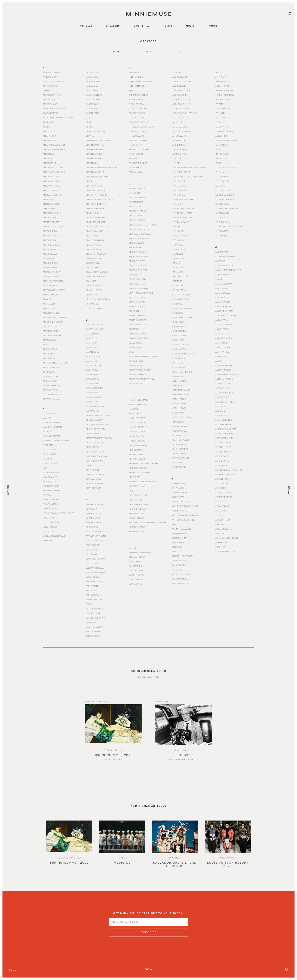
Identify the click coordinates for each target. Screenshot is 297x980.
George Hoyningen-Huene (143, 225)
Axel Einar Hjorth (53, 394)
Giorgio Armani (137, 315)
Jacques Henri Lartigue (184, 113)
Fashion (110, 764)
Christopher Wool (96, 208)
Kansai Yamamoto (181, 492)
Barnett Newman (52, 427)
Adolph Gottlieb (52, 95)
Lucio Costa (221, 217)
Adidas (47, 90)
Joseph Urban (179, 408)
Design (181, 765)
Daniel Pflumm (94, 365)
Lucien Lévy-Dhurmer (226, 208)
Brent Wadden (51, 499)
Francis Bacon (137, 113)
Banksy (47, 418)
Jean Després (179, 186)
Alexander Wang (52, 181)
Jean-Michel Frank (182, 213)
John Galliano (179, 326)
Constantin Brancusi (98, 276)
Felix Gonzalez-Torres (141, 81)
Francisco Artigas (139, 122)
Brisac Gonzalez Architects (58, 513)
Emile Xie (91, 590)
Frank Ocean (136, 154)
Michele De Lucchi (225, 474)
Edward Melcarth (96, 536)
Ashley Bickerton (53, 376)
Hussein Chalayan (138, 527)
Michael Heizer (223, 447)
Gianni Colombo (137, 297)
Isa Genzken (135, 566)
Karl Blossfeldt (181, 502)
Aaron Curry (50, 77)
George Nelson (137, 243)
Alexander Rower (52, 177)
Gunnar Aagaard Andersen (143, 356)
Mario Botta (221, 334)
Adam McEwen (51, 86)
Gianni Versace (137, 302)
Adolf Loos (49, 99)
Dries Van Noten (95, 483)
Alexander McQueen (54, 172)
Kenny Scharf (179, 561)
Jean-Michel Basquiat (183, 208)
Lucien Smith (222, 213)
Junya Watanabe (180, 458)
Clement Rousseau (96, 254)
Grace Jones (135, 343)
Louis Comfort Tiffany (227, 168)
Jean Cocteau (179, 181)
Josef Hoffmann (181, 390)
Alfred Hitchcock (53, 190)
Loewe (218, 163)
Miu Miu (219, 515)
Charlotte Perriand (97, 177)
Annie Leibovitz (51, 308)
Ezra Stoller (93, 636)
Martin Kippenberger (226, 374)
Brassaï (47, 495)
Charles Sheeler (95, 172)
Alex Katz (48, 158)
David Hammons (94, 388)
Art (120, 764)
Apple (46, 345)
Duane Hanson (94, 488)
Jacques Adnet (180, 95)
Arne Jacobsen (51, 367)
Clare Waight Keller (97, 227)
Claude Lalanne (94, 231)
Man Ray (219, 279)
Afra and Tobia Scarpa (55, 109)
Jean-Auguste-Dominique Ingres (189, 168)
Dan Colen (91, 338)
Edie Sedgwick (94, 522)
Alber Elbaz (49, 131)
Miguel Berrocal (224, 497)
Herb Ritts (134, 477)
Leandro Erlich (223, 109)
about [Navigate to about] (213, 26)
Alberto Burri (51, 140)
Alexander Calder (53, 168)
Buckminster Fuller (54, 536)
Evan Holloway (94, 627)
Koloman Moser (180, 579)
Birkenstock (50, 463)
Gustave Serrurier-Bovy (142, 379)
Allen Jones (49, 208)
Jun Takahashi (179, 453)
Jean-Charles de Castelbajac (188, 177)
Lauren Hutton (223, 86)
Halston (133, 409)
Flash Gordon (136, 104)
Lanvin (218, 72)
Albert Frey (49, 136)
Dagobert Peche (95, 325)
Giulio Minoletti (138, 320)
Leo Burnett (221, 127)
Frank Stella (136, 158)
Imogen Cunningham (140, 552)
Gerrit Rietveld (137, 279)
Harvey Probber (137, 441)
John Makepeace (181, 345)
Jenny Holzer (179, 245)
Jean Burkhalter (181, 172)
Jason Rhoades (180, 149)
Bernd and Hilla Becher (56, 440)
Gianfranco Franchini (141, 293)
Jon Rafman (178, 363)
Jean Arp (176, 163)
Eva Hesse (91, 622)
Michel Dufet (222, 461)
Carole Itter (93, 113)
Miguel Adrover (223, 492)
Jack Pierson (179, 86)
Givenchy (134, 329)
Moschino (220, 547)
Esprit (89, 604)
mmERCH (219, 524)
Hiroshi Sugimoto (138, 513)
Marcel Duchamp (224, 311)
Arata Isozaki (50, 349)
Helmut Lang (136, 454)
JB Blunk (176, 158)
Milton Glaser (222, 506)
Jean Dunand (179, 195)
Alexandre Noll (51, 186)
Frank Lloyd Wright (140, 149)
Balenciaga (49, 413)
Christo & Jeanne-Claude (100, 199)
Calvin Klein (93, 72)
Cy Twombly (93, 304)
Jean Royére (178, 231)
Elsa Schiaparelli (95, 572)
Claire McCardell (95, 222)
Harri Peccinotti (138, 432)
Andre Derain (50, 240)
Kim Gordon (178, 565)
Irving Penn (135, 561)
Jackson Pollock (181, 90)
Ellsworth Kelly (95, 568)
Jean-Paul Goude (181, 222)
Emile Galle (92, 586)
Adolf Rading (50, 104)
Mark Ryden (221, 356)
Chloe (89, 181)
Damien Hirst (93, 334)
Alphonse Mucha (52, 213)
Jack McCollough (181, 81)
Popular (289, 490)
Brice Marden (50, 504)
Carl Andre (92, 86)
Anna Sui (48, 299)
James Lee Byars (180, 127)
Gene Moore (135, 207)
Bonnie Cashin (51, 486)
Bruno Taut (49, 531)
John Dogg (177, 313)
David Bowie (92, 384)
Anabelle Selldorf (53, 227)
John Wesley (178, 358)
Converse (91, 281)
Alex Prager (49, 163)
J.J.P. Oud (176, 72)
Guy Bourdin (136, 384)
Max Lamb (220, 411)
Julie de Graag (179, 444)
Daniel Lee (91, 361)
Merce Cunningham (225, 429)
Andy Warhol (50, 286)
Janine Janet (178, 145)
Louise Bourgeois (224, 195)
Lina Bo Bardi (222, 154)
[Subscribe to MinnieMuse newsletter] (148, 937)
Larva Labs (220, 81)
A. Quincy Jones (51, 72)
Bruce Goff (49, 518)
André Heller (50, 254)
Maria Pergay (222, 320)
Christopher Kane (96, 204)
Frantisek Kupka (138, 163)
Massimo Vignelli (224, 388)
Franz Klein (135, 168)
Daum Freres (93, 374)
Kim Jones (177, 570)
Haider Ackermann (139, 400)
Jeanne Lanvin (179, 236)
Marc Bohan (221, 288)
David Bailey (93, 379)
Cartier (90, 118)
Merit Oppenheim (224, 438)
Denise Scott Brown (97, 424)
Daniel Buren (93, 356)
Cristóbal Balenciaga (98, 299)
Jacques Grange (180, 109)
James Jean (177, 122)
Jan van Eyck (179, 140)
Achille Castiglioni (53, 81)
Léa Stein (219, 104)
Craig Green (92, 295)
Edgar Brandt (93, 513)
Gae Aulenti (135, 193)
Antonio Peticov (52, 335)
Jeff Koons (178, 240)
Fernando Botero (138, 95)
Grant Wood (135, 347)
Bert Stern (49, 445)
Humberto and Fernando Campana (148, 522)
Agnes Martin (50, 113)
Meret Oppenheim (224, 433)
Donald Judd (93, 470)
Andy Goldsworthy (53, 281)
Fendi (132, 90)
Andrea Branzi (51, 267)
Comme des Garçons (97, 272)
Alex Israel (49, 154)
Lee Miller (220, 113)
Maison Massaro (223, 275)
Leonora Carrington (226, 140)
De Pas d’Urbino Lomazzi (99, 415)
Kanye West (178, 497)
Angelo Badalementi (54, 290)
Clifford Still (94, 258)
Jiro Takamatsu (180, 276)
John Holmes (179, 331)
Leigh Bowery (222, 118)
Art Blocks (49, 372)
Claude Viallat (94, 245)
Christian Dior (94, 186)
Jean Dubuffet (180, 190)
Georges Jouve (137, 261)
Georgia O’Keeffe (138, 270)
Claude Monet (94, 236)
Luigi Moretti (222, 231)
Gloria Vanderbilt (139, 338)
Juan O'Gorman (180, 426)
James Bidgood (180, 118)
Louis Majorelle (223, 177)
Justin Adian (178, 463)
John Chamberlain (182, 308)
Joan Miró (177, 281)
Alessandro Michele (54, 149)
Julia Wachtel (179, 435)
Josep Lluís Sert (180, 394)
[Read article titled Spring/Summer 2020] (113, 729)
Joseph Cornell (180, 404)
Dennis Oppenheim (96, 429)
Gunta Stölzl (136, 361)
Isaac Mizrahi (136, 570)
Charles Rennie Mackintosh (101, 168)
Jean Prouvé (178, 227)
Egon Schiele (93, 550)
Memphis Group (223, 424)
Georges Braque (138, 252)
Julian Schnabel (180, 440)
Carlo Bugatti (94, 90)
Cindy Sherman (94, 213)
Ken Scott (177, 551)
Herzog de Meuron (139, 495)
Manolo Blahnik (223, 284)
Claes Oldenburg (95, 217)
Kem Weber (178, 542)
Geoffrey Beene (137, 211)
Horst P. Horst (137, 518)
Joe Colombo (179, 290)
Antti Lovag (49, 340)
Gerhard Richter (138, 275)
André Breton (51, 231)
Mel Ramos (220, 415)
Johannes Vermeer (182, 295)
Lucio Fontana (222, 222)
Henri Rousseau (137, 468)
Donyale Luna (93, 479)
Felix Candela (136, 77)
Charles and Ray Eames (98, 140)
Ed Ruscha (91, 509)
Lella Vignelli (222, 122)
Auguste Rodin (51, 390)
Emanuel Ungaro (95, 581)
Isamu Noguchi (137, 580)
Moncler (219, 533)
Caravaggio (92, 77)
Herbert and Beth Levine (142, 482)
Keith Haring (179, 533)
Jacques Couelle (181, 104)
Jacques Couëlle (181, 99)
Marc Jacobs (222, 297)
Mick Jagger (221, 483)
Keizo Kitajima (179, 538)
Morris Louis (222, 542)
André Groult (50, 249)
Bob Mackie (49, 481)
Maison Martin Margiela (228, 270)
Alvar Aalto (49, 217)
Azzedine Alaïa (51, 399)
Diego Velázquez (95, 452)
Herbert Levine (137, 486)
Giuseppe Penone (138, 325)
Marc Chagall (222, 293)
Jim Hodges (178, 267)
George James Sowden (141, 234)
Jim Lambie (177, 272)
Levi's (217, 149)
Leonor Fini (221, 136)
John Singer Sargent (183, 354)
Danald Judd (93, 352)
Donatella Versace (96, 474)
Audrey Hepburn (52, 385)
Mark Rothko (222, 352)
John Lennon (179, 340)
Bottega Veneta (52, 490)
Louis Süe (220, 186)
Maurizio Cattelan (225, 402)
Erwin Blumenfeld (96, 600)
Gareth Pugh (136, 202)
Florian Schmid (137, 109)
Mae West (220, 261)
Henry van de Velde (139, 472)
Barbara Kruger (52, 422)
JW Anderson (179, 467)
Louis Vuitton (222, 190)
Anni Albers (49, 304)
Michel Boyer (222, 456)
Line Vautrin (221, 158)
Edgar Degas (93, 518)
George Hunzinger (139, 229)
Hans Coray (135, 413)
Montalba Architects (226, 538)
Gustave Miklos (137, 374)
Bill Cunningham (52, 450)
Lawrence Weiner (224, 90)
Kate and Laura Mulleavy (185, 515)
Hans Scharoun (137, 423)
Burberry (48, 540)
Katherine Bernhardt (183, 520)
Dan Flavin (92, 343)
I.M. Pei (132, 548)
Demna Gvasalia (94, 420)
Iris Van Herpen (137, 557)
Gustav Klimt (136, 365)
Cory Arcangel (94, 286)
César (89, 122)
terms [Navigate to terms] (168, 26)
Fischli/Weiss (136, 99)
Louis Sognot (222, 181)
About (14, 970)
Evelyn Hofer (93, 631)
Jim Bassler (178, 258)
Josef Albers (179, 381)
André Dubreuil (51, 245)
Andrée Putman (51, 276)
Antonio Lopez (51, 331)
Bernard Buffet (52, 436)
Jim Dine (176, 263)
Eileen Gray (92, 554)
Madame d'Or (221, 252)
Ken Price (177, 547)
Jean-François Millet (183, 199)
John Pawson (179, 349)
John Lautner (179, 335)
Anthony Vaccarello (54, 317)
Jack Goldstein (180, 77)
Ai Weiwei (48, 122)
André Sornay (50, 263)
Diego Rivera (93, 447)
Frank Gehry (136, 145)
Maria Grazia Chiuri (225, 315)
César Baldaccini (95, 131)
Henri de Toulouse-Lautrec (144, 463)
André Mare (49, 258)
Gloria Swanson (137, 334)
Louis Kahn (220, 172)
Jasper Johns (179, 154)
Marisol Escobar (224, 338)
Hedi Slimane (136, 450)
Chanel (90, 136)
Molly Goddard (223, 529)
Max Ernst (220, 406)
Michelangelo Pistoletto (229, 470)
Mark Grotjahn (223, 347)
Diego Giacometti (95, 443)
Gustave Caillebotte (140, 370)
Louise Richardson (225, 199)
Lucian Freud (222, 204)
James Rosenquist (181, 131)
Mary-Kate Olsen (224, 384)
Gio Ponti (134, 311)
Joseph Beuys (179, 399)
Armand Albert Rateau (55, 363)
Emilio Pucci (93, 595)
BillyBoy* (48, 459)
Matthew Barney (224, 393)
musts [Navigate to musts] (190, 26)
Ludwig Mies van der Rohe (229, 227)
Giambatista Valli (138, 288)
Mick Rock (220, 488)
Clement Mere (94, 249)
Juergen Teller (180, 431)
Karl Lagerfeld (180, 511)
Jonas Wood (178, 367)
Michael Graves (223, 443)
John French (179, 322)
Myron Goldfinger (225, 551)
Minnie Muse (221, 511)
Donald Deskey (94, 465)
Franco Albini (136, 136)
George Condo (137, 220)
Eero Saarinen (94, 545)
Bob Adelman (50, 477)
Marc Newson (222, 302)
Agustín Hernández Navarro (58, 118)
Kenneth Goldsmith (183, 556)
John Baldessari (180, 299)
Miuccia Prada (222, 520)
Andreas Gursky (52, 272)
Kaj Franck (178, 488)
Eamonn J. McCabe (96, 504)
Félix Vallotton (137, 86)
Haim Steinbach (137, 404)
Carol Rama (92, 109)
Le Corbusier (222, 99)
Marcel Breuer (223, 306)
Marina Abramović (225, 325)
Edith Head (92, 527)
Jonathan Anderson (182, 372)
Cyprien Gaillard (95, 308)
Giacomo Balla (137, 284)
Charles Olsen (94, 158)
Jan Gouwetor (179, 136)
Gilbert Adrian (137, 306)
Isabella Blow (136, 575)
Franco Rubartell (139, 140)
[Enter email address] (148, 927)
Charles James (94, 154)
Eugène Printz (94, 613)
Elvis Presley (93, 577)
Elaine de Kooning (96, 559)
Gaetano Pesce (137, 197)
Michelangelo (222, 465)
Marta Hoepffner (224, 365)
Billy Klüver (50, 454)
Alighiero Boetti (52, 204)
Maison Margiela (224, 266)
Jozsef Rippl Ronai (181, 417)
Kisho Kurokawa (181, 574)
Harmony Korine (138, 427)
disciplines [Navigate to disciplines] (142, 26)
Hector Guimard (138, 445)
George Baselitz (138, 216)
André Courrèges (52, 236)
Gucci (132, 352)
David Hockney (94, 397)
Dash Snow (92, 370)
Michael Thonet (223, 452)
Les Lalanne (221, 145)
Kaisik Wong (178, 483)
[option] (69, 850)
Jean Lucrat (178, 204)
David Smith (92, 411)
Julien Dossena (180, 449)
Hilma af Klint (137, 500)
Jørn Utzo (177, 376)
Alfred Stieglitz (52, 195)
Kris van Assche (180, 583)
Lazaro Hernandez (225, 95)
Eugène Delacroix (96, 618)
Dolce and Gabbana (97, 456)
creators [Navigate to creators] (113, 26)
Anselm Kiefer (51, 313)
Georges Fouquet (138, 256)
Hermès (133, 491)
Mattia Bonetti (223, 397)
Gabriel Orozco (137, 188)
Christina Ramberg (96, 195)
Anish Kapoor (50, 295)
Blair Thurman (51, 472)
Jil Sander (177, 254)
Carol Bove (92, 104)
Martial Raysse (223, 370)
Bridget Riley (50, 509)
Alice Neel (48, 199)
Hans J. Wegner (137, 418)
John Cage (177, 304)
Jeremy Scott (179, 249)
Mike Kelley (221, 502)
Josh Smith (178, 413)
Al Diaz (47, 127)
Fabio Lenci (135, 72)
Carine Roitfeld (94, 81)
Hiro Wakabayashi (138, 504)
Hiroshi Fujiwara (138, 509)
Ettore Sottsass (95, 609)
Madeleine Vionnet (225, 256)
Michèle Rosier (223, 479)
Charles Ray (92, 163)
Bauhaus (48, 431)
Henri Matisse (136, 531)
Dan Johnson (93, 347)
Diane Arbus (92, 433)
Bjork (46, 468)
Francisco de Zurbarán (142, 127)
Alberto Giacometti (54, 145)
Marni (218, 361)
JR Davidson (178, 422)
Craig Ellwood (94, 290)
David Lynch (92, 402)
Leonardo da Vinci (224, 131)
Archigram (49, 354)
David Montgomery (96, 406)
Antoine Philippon (53, 322)
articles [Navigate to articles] (86, 26)
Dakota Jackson (95, 329)
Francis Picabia (137, 118)
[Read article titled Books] (184, 729)
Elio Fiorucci (93, 563)
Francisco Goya (137, 131)
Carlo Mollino (94, 95)
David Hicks (92, 393)
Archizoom (49, 358)
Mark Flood (221, 343)
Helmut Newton (137, 459)
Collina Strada (94, 267)
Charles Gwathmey (96, 149)
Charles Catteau (95, 145)
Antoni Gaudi (50, 326)
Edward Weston (95, 541)
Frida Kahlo (135, 172)
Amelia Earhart (51, 222)
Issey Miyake (136, 584)
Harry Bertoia (136, 436)
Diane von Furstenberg (99, 438)
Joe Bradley (178, 286)
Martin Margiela (224, 379)
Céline (89, 127)
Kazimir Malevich (181, 529)
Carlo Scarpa (93, 99)
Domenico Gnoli (95, 461)
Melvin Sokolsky (224, 420)
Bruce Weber (50, 527)
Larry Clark (221, 77)
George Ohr (135, 247)
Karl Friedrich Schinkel (185, 506)
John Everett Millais (183, 317)
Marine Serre (222, 329)
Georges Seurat (137, 266)
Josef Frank (178, 385)
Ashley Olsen (50, 381)
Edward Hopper (94, 531)
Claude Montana (95, 240)
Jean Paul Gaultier (182, 217)
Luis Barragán (222, 236)
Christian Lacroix (95, 190)
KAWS (174, 524)
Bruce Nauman (51, 522)
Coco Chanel (93, 263)
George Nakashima (139, 238)
